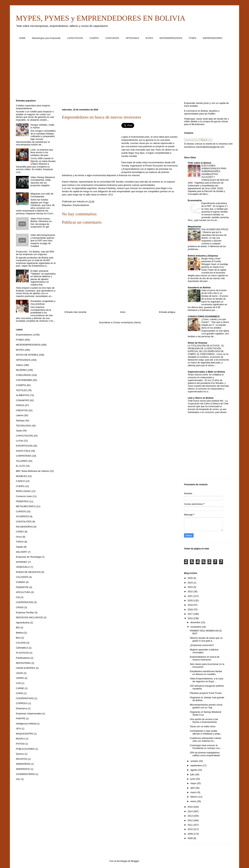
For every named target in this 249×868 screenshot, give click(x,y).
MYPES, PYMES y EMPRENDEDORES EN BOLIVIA (101, 18)
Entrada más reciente (76, 312)
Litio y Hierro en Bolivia (201, 398)
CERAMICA (22, 648)
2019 (191, 605)
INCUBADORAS (24, 527)
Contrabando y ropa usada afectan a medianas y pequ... (206, 732)
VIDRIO (20, 678)
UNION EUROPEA (26, 668)
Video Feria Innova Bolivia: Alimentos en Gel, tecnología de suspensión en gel (41, 223)
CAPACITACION (75, 38)
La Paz (19, 441)
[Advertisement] (122, 71)
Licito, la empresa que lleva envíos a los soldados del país (42, 152)
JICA (18, 729)
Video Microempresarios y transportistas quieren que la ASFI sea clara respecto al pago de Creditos (43, 240)
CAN (18, 683)
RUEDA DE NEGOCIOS (28, 572)
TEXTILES (21, 390)
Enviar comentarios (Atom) (127, 322)
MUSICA (20, 739)
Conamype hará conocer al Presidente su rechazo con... (206, 747)
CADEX (20, 532)
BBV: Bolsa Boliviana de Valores (32, 471)
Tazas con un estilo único (203, 726)
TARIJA (20, 542)
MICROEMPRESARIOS (171, 38)
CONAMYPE (22, 400)
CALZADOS (22, 577)
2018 (191, 609)
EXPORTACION (24, 446)
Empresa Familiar (25, 612)
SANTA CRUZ (23, 451)
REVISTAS (22, 759)
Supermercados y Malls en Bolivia (206, 372)
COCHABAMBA (24, 380)
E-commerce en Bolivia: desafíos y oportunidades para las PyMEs (202, 112)
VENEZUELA (23, 567)
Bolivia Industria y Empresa (203, 256)
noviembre (196, 627)
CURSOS (21, 511)
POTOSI (20, 744)
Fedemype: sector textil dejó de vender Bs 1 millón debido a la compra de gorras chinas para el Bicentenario (207, 122)
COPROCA (22, 703)
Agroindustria (23, 623)
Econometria (195, 200)
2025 (191, 578)
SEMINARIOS (23, 764)
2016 (191, 618)
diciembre (196, 622)
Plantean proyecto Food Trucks (206, 693)
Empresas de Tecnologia (28, 557)
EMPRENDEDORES (213, 38)
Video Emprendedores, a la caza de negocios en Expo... (206, 680)
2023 (191, 587)
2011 (191, 825)
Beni (18, 638)
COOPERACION (25, 602)
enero (194, 801)
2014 (191, 811)
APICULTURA (23, 592)
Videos (19, 365)
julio (193, 774)
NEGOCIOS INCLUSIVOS (29, 617)
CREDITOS (22, 410)
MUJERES (21, 370)
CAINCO (20, 481)
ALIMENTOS (23, 395)
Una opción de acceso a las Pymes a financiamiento (204, 721)
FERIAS (20, 405)
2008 (191, 838)
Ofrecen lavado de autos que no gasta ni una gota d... (206, 639)
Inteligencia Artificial (26, 724)
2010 (191, 829)
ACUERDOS (22, 516)
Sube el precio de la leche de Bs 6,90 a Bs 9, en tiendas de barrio (214, 293)
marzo (194, 792)
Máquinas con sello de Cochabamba (42, 195)
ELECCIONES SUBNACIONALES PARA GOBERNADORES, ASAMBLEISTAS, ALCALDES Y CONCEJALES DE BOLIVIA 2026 (208, 174)
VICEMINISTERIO (25, 774)
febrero (194, 797)
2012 (191, 820)
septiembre (196, 765)
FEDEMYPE (22, 587)
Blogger (135, 861)
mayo (194, 783)
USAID (19, 673)
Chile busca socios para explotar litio (206, 401)
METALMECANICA (26, 506)
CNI (18, 597)
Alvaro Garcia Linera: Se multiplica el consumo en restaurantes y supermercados (206, 377)
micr (18, 779)
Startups (20, 420)
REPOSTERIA (23, 663)
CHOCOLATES (24, 522)
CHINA (19, 693)
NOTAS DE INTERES (27, 355)
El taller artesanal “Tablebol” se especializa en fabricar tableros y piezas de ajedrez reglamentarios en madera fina (43, 278)
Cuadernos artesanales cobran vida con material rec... (205, 739)
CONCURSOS (112, 38)
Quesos (20, 754)
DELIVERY (22, 552)
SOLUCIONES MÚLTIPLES (215, 229)
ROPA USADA (23, 491)
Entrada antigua (167, 312)
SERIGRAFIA (23, 769)
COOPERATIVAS (25, 698)
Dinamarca (22, 708)
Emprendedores (81, 205)
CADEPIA (94, 38)
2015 (191, 807)
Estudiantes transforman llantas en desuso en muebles (206, 673)
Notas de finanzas (198, 343)
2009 (191, 834)
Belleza (20, 633)
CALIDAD (21, 643)
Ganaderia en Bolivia (199, 287)
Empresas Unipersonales (29, 714)
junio (193, 779)
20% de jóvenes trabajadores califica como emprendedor (205, 754)
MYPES (149, 38)
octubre (195, 761)
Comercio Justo (24, 496)
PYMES (193, 38)
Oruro (19, 537)
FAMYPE (21, 718)
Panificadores (23, 658)
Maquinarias (194, 227)
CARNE (20, 688)
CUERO (20, 486)
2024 (191, 583)
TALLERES (22, 461)
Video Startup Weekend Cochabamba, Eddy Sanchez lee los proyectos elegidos (43, 181)
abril (193, 788)
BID (18, 628)
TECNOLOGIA (23, 426)
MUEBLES (21, 476)
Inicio (123, 312)
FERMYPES (22, 501)
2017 (191, 614)
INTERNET (22, 562)
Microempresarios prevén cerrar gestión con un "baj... (206, 706)
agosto (194, 770)
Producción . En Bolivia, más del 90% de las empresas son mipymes (35, 253)
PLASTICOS (22, 653)
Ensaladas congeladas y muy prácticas (43, 302)
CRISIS (20, 607)
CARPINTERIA (24, 456)
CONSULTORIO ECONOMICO (204, 316)
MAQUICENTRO (25, 734)
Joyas (19, 431)
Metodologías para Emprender (46, 38)
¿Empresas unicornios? (202, 645)
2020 (191, 600)
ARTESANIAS (132, 38)
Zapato (19, 547)
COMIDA (21, 582)
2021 (191, 596)
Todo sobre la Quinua (200, 163)
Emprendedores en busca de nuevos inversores (204, 658)
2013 (191, 816)
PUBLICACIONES (25, 749)
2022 (191, 591)
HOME (22, 38)
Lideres (20, 415)
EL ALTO (20, 466)
